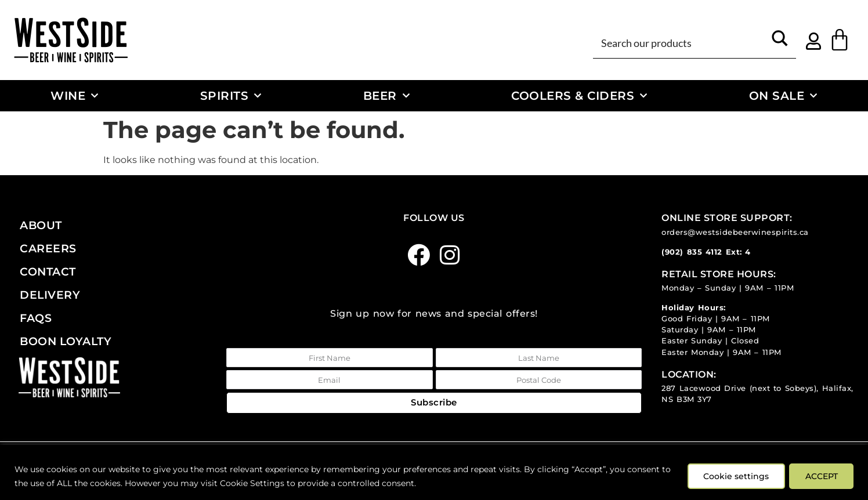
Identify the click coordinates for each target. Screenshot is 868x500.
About (41, 225)
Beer (387, 96)
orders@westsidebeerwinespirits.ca (735, 232)
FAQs (36, 318)
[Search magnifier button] (780, 42)
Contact (48, 271)
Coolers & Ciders (579, 96)
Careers (48, 248)
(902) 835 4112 (692, 252)
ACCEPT (820, 476)
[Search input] (681, 42)
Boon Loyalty (66, 341)
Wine (75, 96)
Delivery (50, 295)
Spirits (231, 96)
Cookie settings (733, 476)
